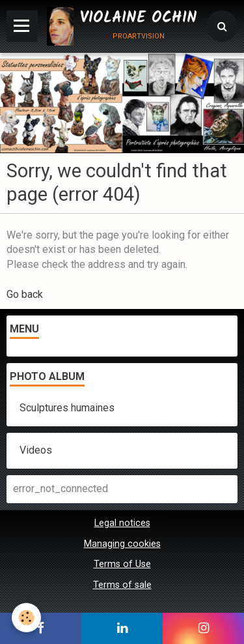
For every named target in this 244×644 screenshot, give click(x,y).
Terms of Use (122, 564)
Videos (36, 450)
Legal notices (122, 523)
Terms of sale (122, 585)
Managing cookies (122, 544)
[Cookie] (26, 618)
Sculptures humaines (67, 408)
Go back (25, 294)
